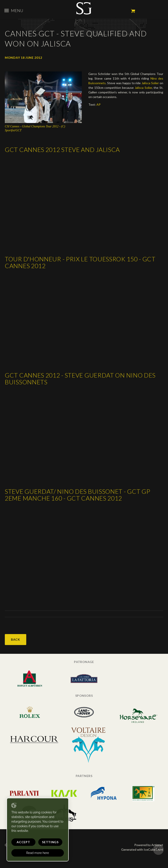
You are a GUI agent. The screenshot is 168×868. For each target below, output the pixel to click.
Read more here (38, 853)
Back (16, 639)
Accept (23, 842)
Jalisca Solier (150, 83)
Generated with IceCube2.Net (142, 849)
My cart (133, 11)
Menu (14, 11)
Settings (50, 842)
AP (99, 104)
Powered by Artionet (149, 845)
